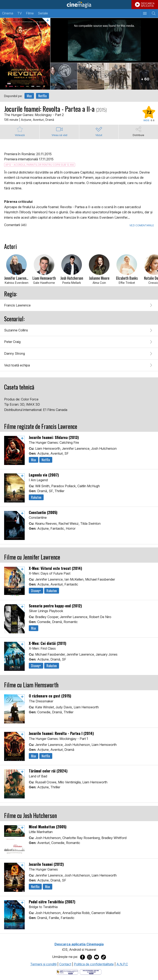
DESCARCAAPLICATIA (148, 5)
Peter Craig (12, 342)
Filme (30, 13)
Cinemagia (79, 5)
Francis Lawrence (17, 305)
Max (29, 96)
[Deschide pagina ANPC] (67, 972)
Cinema (8, 13)
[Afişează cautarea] (154, 13)
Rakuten (36, 497)
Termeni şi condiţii (43, 964)
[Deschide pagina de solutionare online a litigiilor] (91, 972)
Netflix (42, 96)
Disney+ (36, 591)
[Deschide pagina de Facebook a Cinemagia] (82, 957)
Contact (65, 964)
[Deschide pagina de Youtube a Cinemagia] (96, 957)
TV (20, 13)
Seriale (43, 13)
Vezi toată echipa (17, 365)
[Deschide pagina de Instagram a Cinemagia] (89, 957)
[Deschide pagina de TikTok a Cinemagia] (103, 957)
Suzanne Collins (16, 330)
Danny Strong (15, 353)
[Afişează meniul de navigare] (145, 13)
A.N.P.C (122, 964)
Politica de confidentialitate (94, 964)
